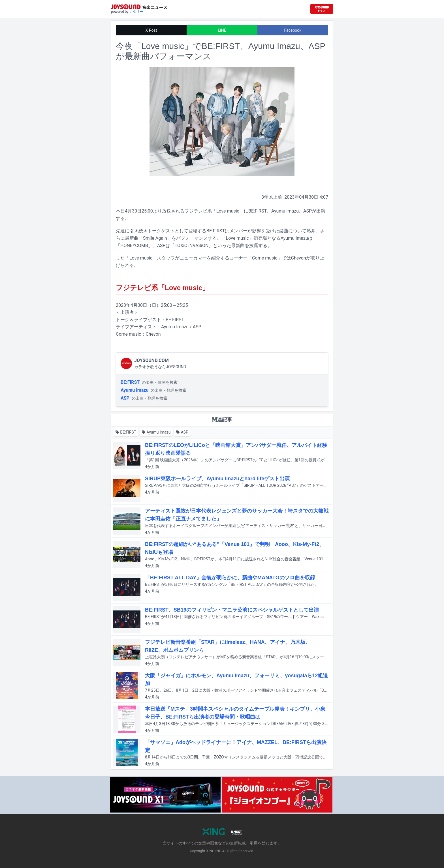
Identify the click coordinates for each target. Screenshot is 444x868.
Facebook (293, 30)
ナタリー (136, 12)
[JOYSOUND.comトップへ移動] (322, 9)
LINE (222, 30)
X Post (151, 30)
